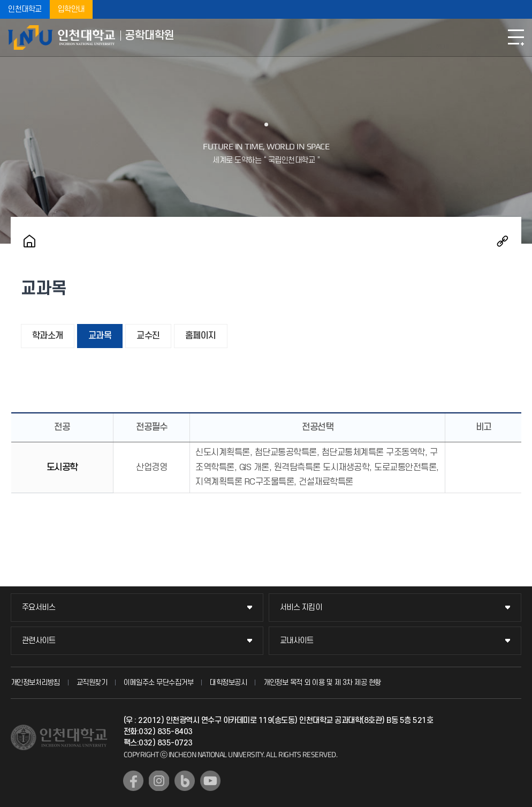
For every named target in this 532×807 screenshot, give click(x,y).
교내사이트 (297, 641)
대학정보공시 (228, 682)
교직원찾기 (92, 682)
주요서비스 (39, 608)
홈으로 (29, 241)
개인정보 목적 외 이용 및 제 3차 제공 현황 (322, 682)
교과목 (100, 336)
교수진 (148, 336)
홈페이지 (201, 336)
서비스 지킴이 (301, 608)
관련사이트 (39, 641)
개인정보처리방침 (35, 682)
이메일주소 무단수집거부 (158, 682)
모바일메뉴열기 (516, 37)
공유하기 (503, 241)
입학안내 (71, 9)
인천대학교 (25, 9)
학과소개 (48, 336)
